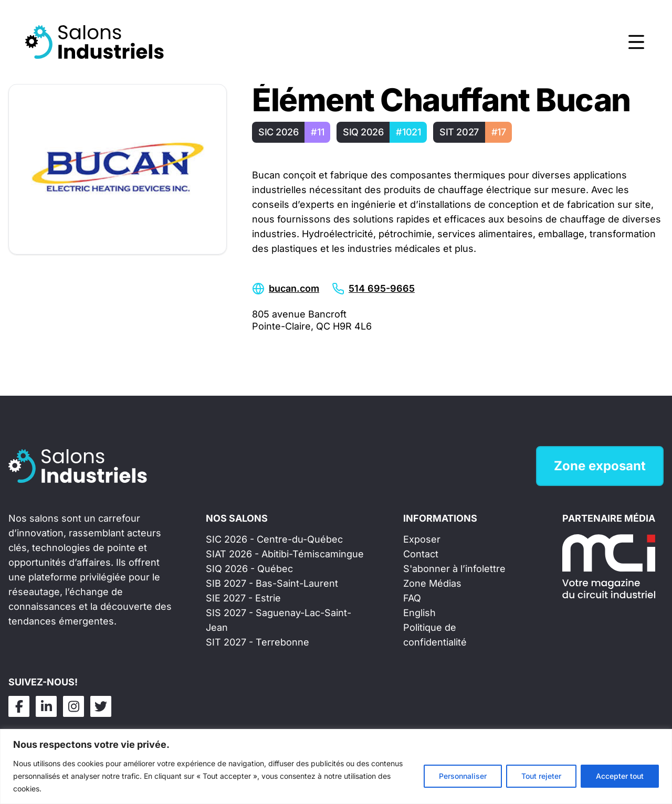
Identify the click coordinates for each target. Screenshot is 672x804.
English (419, 613)
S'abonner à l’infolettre (454, 569)
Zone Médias (432, 583)
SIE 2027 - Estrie (243, 598)
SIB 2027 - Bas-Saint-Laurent (272, 583)
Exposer (422, 539)
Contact (421, 554)
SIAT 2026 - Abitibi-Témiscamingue (285, 554)
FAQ (412, 598)
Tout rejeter (541, 776)
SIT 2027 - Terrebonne (258, 642)
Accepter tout (620, 776)
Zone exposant (600, 466)
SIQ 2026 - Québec (249, 569)
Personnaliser (463, 776)
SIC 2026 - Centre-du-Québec (274, 539)
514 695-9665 (382, 288)
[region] (336, 766)
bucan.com (294, 288)
